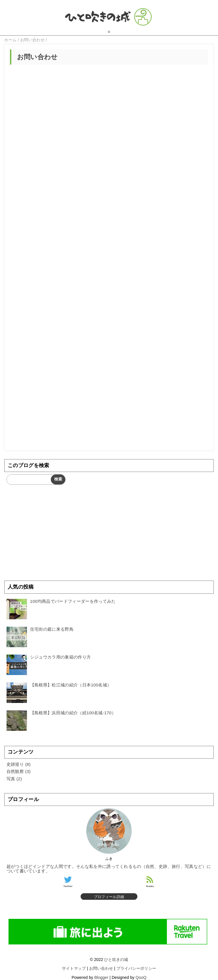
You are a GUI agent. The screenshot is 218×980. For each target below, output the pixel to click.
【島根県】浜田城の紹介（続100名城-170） (73, 713)
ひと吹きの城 (116, 960)
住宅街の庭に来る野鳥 (52, 629)
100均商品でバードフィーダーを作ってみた (73, 601)
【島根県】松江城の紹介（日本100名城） (71, 685)
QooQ (141, 977)
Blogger (101, 977)
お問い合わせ (101, 968)
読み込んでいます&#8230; (109, 211)
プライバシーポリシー (136, 968)
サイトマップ (74, 968)
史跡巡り (15, 764)
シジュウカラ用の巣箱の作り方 (60, 657)
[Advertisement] (109, 405)
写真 (11, 779)
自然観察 (15, 771)
